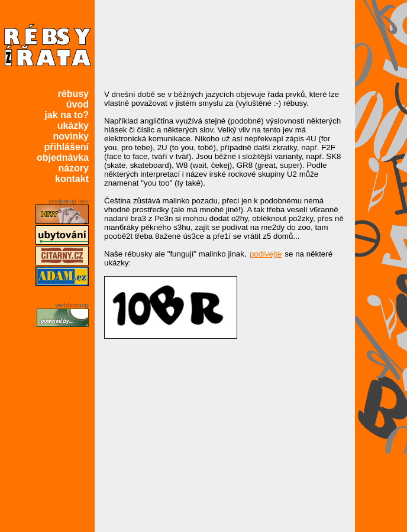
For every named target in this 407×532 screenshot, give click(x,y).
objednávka (63, 158)
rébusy (73, 94)
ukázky (73, 126)
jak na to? (67, 115)
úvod (77, 104)
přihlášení (66, 147)
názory (73, 168)
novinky (71, 136)
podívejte (266, 254)
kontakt (72, 179)
